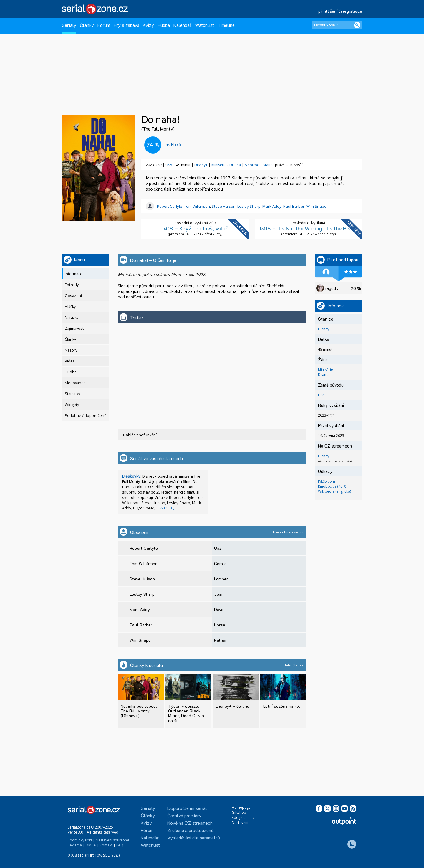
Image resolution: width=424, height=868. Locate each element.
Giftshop (239, 812)
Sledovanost (76, 383)
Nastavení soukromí (112, 840)
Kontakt (106, 845)
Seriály (69, 25)
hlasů (174, 145)
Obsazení (73, 296)
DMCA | (92, 845)
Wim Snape (316, 207)
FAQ (120, 845)
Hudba (164, 25)
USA (169, 165)
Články (87, 25)
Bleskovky (131, 476)
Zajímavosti (75, 329)
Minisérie (219, 165)
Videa (70, 361)
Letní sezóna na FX (282, 706)
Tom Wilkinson (197, 207)
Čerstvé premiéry (184, 815)
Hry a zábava (126, 25)
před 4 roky (167, 509)
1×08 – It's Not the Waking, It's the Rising (308, 229)
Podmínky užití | (81, 840)
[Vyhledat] (357, 25)
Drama (235, 165)
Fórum (104, 25)
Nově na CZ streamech (190, 823)
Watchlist (204, 25)
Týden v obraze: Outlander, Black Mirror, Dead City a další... (186, 713)
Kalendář (182, 25)
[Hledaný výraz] (337, 25)
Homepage (241, 807)
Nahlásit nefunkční (140, 435)
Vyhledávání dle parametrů (194, 838)
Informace (74, 274)
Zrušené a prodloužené (190, 830)
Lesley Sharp (249, 207)
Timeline (226, 25)
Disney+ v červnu (233, 706)
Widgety (72, 405)
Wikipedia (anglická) (334, 492)
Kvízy (148, 25)
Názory (71, 350)
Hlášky (70, 307)
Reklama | (76, 845)
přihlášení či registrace (340, 11)
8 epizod (252, 165)
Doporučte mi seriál (187, 808)
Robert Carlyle (170, 207)
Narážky (72, 318)
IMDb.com (327, 482)
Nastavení (240, 822)
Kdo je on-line (243, 817)
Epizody (72, 285)
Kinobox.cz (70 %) (333, 487)
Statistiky (72, 394)
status (268, 165)
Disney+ (201, 165)
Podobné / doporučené (86, 416)
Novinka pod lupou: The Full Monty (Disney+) (139, 711)
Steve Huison (224, 207)
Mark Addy (272, 207)
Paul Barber (294, 207)
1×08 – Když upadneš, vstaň (195, 229)
